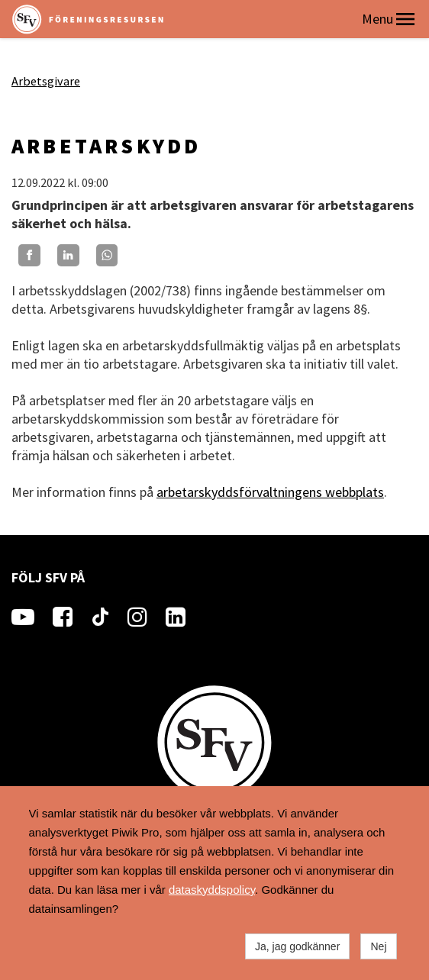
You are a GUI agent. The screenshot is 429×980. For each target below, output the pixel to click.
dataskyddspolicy (212, 890)
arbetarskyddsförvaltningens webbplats (270, 492)
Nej (378, 946)
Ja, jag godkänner (297, 946)
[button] (405, 19)
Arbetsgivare (46, 81)
